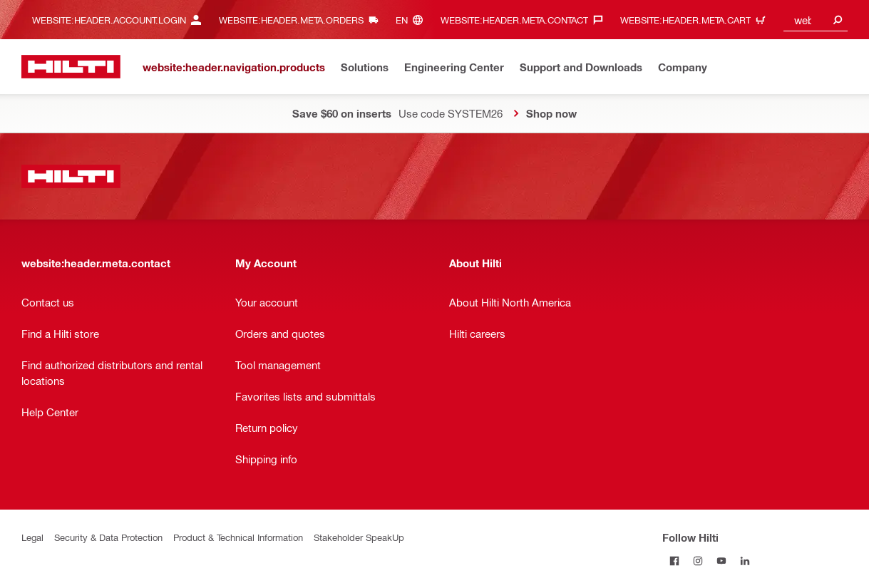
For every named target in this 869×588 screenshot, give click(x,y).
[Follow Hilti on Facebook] (674, 561)
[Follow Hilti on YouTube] (721, 561)
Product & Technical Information (238, 537)
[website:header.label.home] (71, 67)
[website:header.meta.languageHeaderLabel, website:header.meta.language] (413, 20)
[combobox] (816, 20)
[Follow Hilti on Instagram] (698, 561)
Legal (32, 537)
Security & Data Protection (108, 537)
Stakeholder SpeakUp (359, 537)
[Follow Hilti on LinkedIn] (745, 561)
